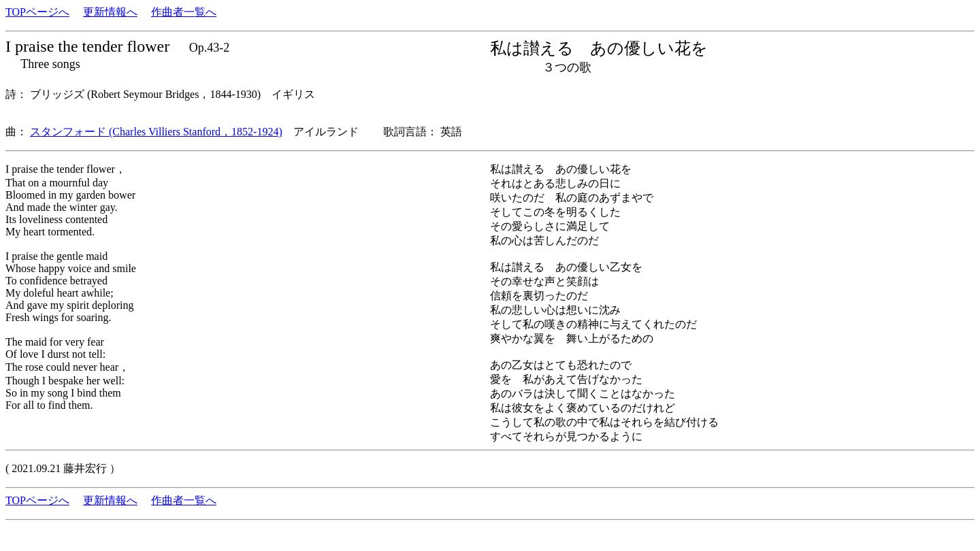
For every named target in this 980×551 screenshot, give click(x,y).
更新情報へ (110, 12)
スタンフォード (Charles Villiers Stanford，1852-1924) (156, 132)
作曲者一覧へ (184, 12)
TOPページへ (37, 12)
